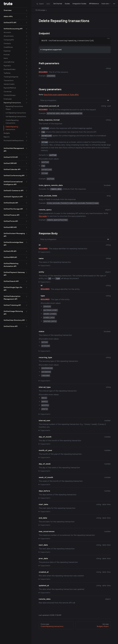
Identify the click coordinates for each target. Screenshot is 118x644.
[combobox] (75, 100)
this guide (43, 216)
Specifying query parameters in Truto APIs (61, 95)
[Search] (43, 4)
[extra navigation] (114, 4)
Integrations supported (52, 50)
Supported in (45, 252)
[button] (16, 10)
